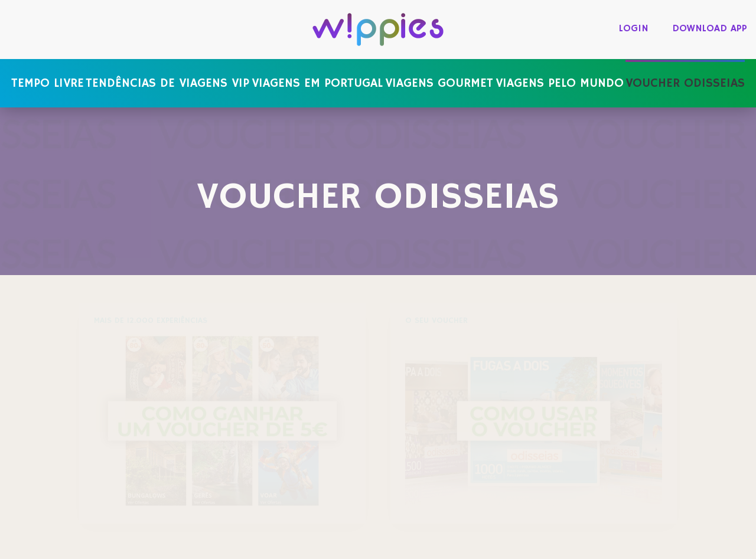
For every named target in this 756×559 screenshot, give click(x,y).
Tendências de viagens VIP (167, 83)
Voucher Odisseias (685, 83)
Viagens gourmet (439, 83)
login (634, 29)
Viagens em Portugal (317, 83)
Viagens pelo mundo (560, 83)
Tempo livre (48, 83)
